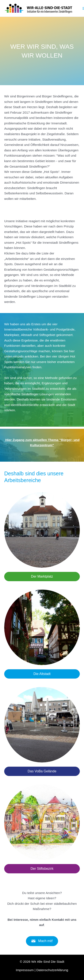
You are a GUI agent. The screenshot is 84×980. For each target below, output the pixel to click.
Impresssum (25, 970)
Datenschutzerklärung (52, 970)
